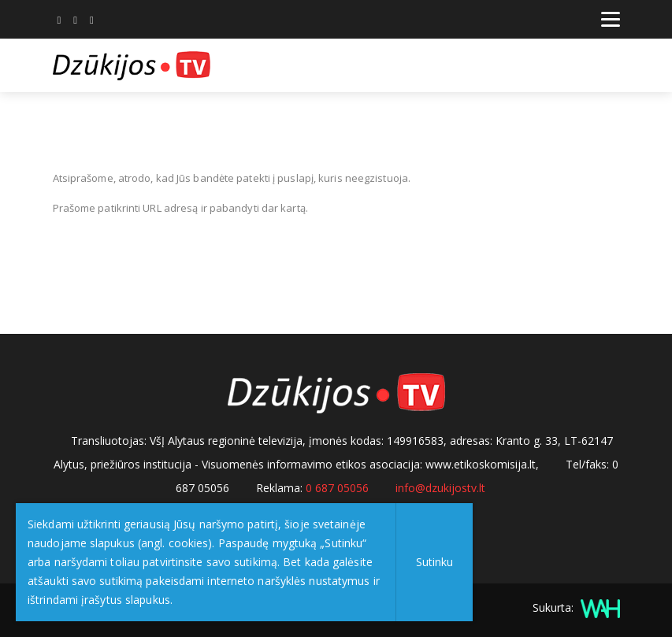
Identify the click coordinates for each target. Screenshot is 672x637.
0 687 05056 (337, 488)
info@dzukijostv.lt (440, 488)
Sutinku (434, 562)
